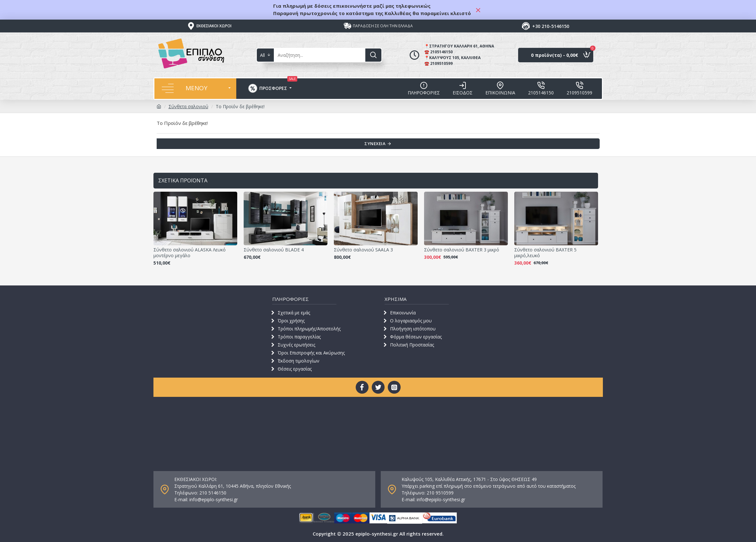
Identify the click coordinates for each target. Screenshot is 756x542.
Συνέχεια (374, 144)
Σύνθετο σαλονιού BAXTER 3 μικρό (462, 250)
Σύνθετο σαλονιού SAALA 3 (363, 250)
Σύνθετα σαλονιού (188, 106)
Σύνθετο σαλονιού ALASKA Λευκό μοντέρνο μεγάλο (190, 253)
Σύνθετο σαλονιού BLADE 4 (274, 250)
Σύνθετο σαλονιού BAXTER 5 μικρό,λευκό (545, 253)
